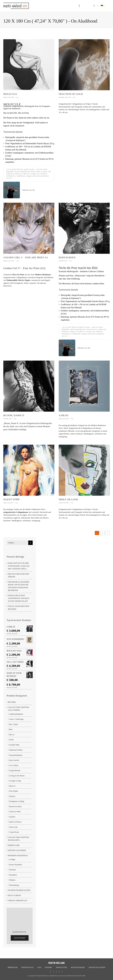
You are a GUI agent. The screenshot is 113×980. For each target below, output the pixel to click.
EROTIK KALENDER (17, 850)
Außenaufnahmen (16, 714)
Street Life (13, 827)
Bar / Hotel (14, 724)
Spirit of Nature (15, 822)
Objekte (12, 880)
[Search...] (17, 543)
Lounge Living (15, 781)
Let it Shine (14, 765)
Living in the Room (17, 776)
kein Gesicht (14, 760)
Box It (12, 735)
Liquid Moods (15, 770)
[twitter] (54, 972)
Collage (12, 859)
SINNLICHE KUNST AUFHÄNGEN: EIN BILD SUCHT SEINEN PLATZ (19, 598)
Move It (12, 786)
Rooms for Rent (15, 807)
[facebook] (51, 972)
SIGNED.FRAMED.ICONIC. (20, 890)
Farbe (11, 740)
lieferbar (13, 870)
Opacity (12, 796)
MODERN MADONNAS (18, 856)
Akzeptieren (20, 938)
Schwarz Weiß (15, 812)
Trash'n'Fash (14, 832)
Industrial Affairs (16, 750)
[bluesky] (56, 972)
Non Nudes (14, 791)
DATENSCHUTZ (19, 932)
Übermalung (14, 885)
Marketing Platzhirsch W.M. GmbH (76, 976)
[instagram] (59, 972)
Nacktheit (13, 875)
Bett (11, 729)
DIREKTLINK (14, 845)
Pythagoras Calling (17, 801)
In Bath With (14, 745)
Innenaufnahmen (16, 755)
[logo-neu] (16, 4)
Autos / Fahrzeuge (16, 719)
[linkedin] (62, 972)
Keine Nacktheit (16, 865)
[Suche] (30, 543)
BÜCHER (12, 702)
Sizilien (12, 817)
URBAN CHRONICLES (18, 901)
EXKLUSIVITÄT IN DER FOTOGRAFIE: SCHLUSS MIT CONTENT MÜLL (19, 566)
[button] (94, 5)
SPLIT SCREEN (14, 895)
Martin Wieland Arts (43, 976)
